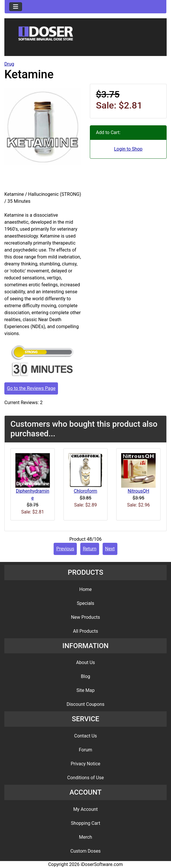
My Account (86, 809)
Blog (85, 676)
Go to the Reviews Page (31, 388)
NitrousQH (138, 491)
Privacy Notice (85, 764)
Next (110, 549)
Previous (65, 549)
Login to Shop (128, 149)
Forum (85, 750)
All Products (85, 631)
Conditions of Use (85, 778)
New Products (85, 617)
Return (90, 549)
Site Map (86, 690)
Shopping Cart (85, 823)
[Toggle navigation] (16, 7)
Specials (85, 603)
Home (85, 589)
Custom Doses (85, 851)
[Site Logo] (85, 38)
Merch (86, 837)
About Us (85, 662)
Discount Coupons (86, 704)
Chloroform (86, 491)
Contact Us (86, 736)
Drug (9, 64)
